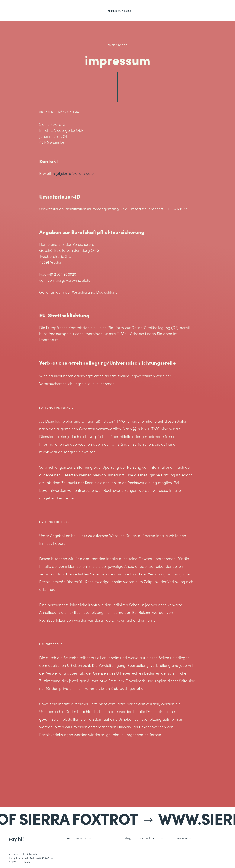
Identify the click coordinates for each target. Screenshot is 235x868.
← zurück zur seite (118, 11)
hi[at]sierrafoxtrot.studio (73, 173)
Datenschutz (33, 854)
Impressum (15, 854)
